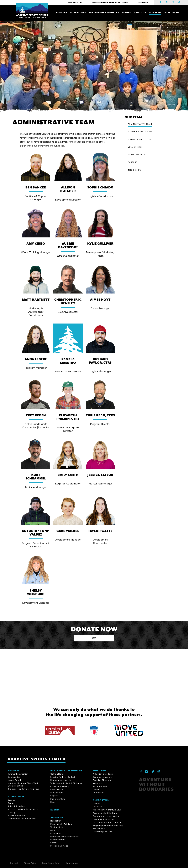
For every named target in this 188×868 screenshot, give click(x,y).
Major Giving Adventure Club (110, 2)
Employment (72, 863)
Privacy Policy (30, 863)
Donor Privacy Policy (51, 863)
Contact (143, 2)
